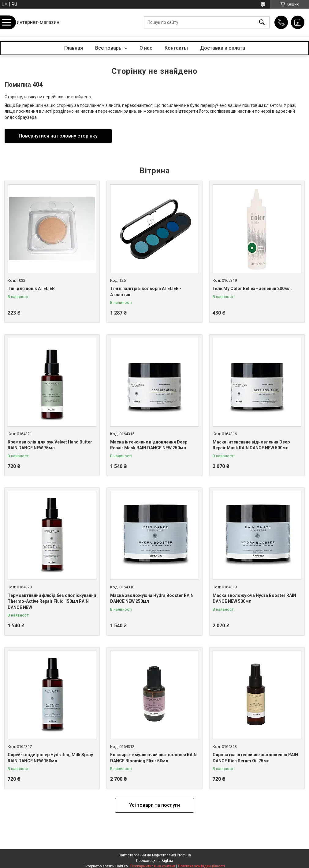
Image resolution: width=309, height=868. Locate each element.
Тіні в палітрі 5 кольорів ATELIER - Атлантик (146, 292)
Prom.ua (184, 855)
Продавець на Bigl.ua (155, 861)
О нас (146, 48)
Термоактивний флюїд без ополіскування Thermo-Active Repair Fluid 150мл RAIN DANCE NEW (52, 601)
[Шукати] (262, 23)
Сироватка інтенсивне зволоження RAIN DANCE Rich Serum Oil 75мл (255, 758)
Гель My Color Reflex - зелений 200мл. (252, 289)
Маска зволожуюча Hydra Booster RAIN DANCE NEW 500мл (254, 598)
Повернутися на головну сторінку (58, 136)
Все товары (109, 48)
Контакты (176, 48)
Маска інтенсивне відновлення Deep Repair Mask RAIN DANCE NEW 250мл (149, 445)
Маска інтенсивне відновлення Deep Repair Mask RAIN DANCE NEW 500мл (251, 445)
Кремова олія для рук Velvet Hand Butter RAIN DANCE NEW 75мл (50, 445)
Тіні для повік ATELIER (31, 289)
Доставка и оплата (223, 48)
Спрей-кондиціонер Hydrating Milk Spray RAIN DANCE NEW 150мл (50, 758)
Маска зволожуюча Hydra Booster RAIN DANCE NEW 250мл (152, 598)
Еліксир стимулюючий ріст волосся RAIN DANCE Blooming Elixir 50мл (153, 758)
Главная (74, 48)
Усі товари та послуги (154, 805)
